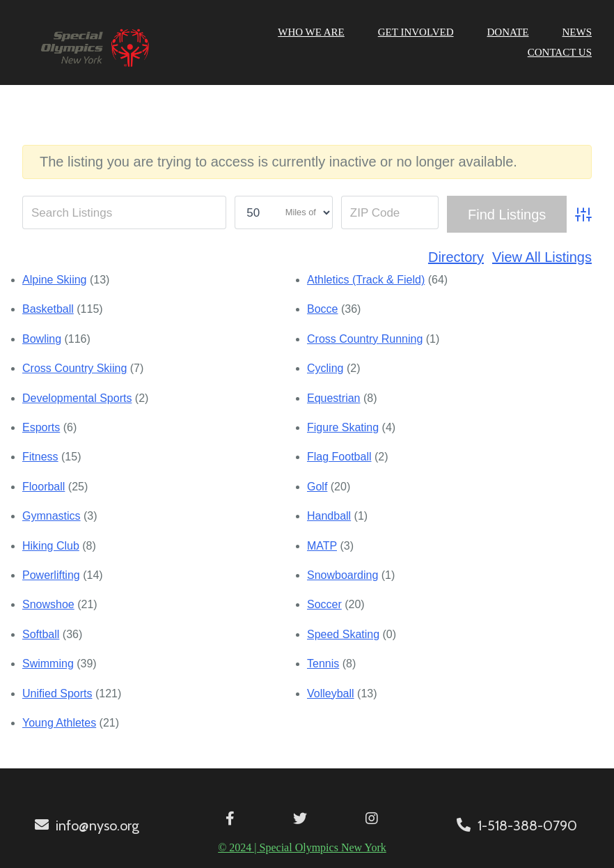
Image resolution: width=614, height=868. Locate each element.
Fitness (40, 457)
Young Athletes (59, 723)
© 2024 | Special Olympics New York (302, 847)
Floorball (44, 487)
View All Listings (542, 257)
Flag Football (339, 457)
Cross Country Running (365, 339)
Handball (329, 516)
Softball (41, 634)
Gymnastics (52, 516)
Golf (317, 487)
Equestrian (334, 398)
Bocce (322, 309)
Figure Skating (343, 427)
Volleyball (331, 693)
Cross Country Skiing (74, 368)
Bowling (42, 339)
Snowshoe (48, 604)
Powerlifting (51, 575)
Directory (456, 257)
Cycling (325, 368)
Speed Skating (343, 634)
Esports (41, 427)
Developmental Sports (77, 398)
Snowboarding (343, 575)
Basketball (48, 309)
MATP (322, 546)
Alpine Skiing (55, 280)
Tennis (323, 664)
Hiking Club (51, 546)
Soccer (324, 604)
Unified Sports (57, 693)
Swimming (48, 664)
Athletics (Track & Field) (366, 280)
